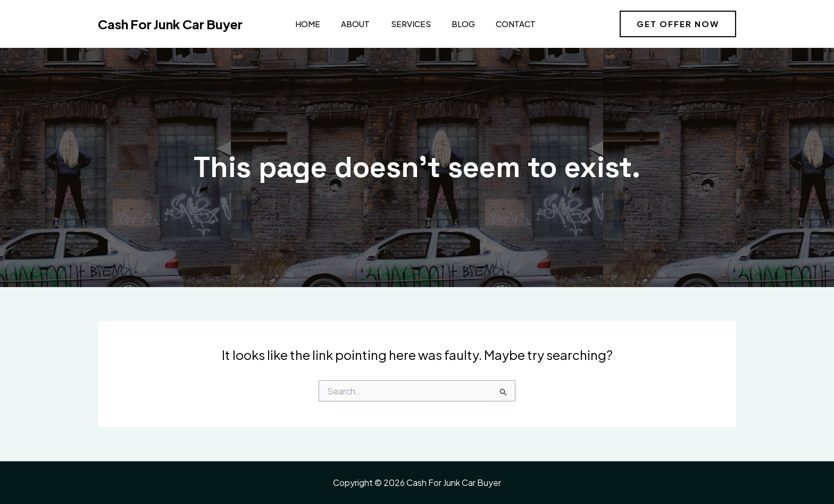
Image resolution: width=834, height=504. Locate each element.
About (350, 24)
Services (403, 24)
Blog (453, 24)
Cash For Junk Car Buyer (170, 24)
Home (305, 24)
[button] (678, 24)
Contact (503, 24)
